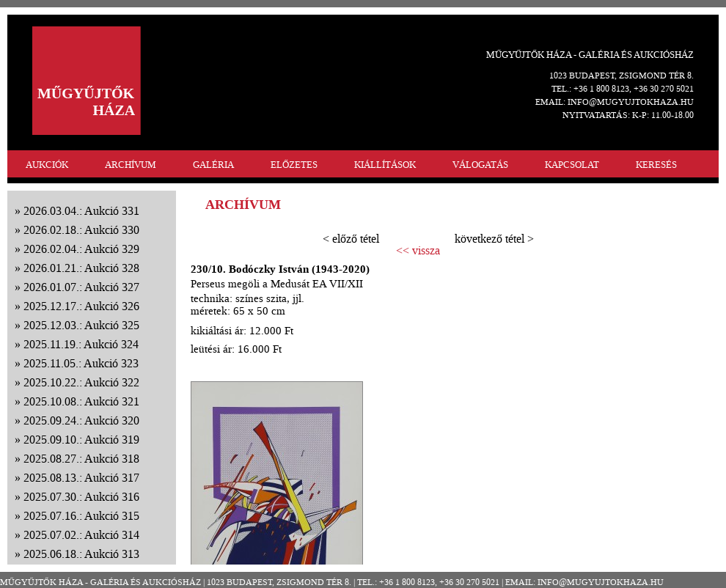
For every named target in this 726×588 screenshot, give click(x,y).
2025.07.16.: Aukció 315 (81, 516)
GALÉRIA (213, 165)
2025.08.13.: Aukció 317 (81, 478)
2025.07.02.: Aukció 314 (81, 535)
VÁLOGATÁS (480, 165)
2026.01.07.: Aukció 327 (81, 287)
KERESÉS (656, 165)
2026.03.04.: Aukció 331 (81, 211)
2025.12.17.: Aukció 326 (81, 306)
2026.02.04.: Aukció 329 (81, 249)
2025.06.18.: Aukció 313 (81, 554)
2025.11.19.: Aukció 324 (81, 344)
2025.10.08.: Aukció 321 (81, 401)
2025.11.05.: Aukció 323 (81, 363)
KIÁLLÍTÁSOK (385, 165)
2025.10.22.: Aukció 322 (81, 382)
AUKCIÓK (47, 165)
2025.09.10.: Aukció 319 (81, 440)
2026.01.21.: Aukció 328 (81, 268)
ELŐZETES (294, 165)
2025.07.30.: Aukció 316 (81, 497)
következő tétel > (494, 239)
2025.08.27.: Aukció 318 (81, 459)
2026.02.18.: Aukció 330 (81, 230)
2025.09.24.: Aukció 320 (81, 420)
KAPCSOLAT (572, 165)
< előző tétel (351, 239)
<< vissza (418, 251)
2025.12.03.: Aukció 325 (81, 325)
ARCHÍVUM (131, 165)
